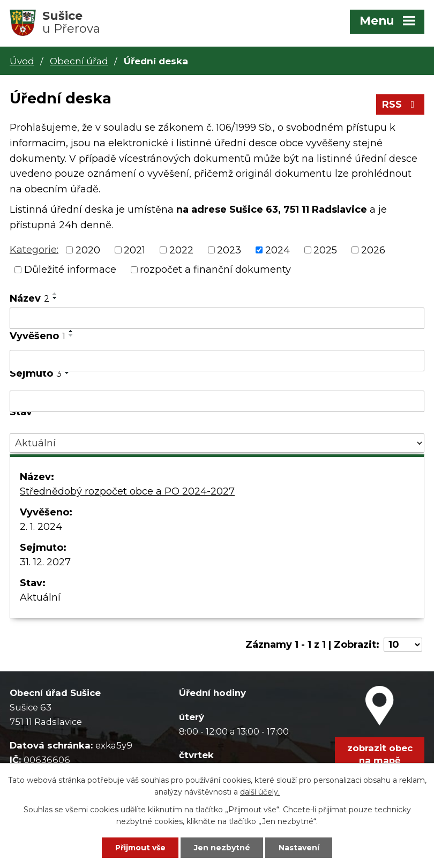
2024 (278, 250)
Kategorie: (34, 250)
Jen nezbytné (222, 848)
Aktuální (40, 597)
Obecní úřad (79, 61)
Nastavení (299, 848)
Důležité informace (70, 270)
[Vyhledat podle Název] (217, 318)
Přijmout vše (140, 848)
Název (29, 298)
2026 (373, 250)
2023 (229, 250)
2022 (181, 250)
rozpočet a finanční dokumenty (215, 270)
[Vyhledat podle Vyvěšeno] (217, 361)
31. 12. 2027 (45, 562)
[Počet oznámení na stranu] (403, 645)
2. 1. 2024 (41, 527)
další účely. (260, 792)
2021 (134, 250)
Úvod (22, 61)
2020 (88, 250)
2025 (325, 250)
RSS (401, 104)
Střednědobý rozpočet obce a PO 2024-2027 (127, 491)
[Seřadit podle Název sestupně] (55, 298)
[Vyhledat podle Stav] (217, 443)
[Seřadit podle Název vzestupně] (55, 294)
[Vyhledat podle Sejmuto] (217, 401)
